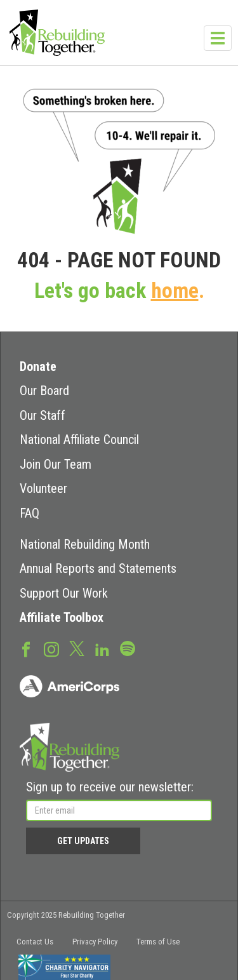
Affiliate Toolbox (62, 617)
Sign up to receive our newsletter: (110, 787)
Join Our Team (56, 464)
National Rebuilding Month (85, 544)
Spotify (128, 648)
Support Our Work (64, 593)
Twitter (77, 648)
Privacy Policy (95, 942)
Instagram (51, 648)
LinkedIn (102, 648)
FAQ (30, 513)
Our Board (44, 391)
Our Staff (43, 415)
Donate (38, 366)
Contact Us (35, 942)
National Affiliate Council (79, 440)
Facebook (26, 648)
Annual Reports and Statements (98, 568)
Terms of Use (158, 942)
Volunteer (43, 488)
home (175, 291)
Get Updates (83, 841)
